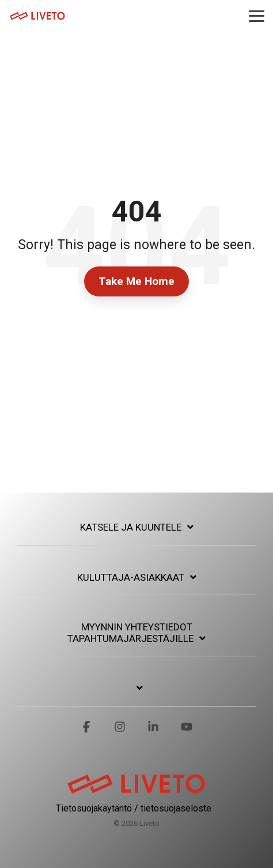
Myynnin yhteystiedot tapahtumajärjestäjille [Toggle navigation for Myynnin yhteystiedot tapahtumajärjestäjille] (130, 633)
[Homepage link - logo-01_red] (136, 790)
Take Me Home (136, 281)
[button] (257, 15)
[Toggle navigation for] (136, 694)
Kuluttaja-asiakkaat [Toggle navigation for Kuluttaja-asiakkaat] (131, 577)
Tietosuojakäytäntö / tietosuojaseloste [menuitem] (134, 808)
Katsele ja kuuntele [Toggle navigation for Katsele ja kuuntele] (131, 527)
